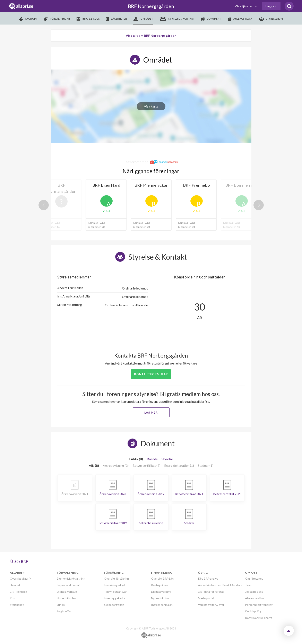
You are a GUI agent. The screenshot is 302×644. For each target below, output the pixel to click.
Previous (44, 205)
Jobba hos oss (254, 592)
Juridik (61, 605)
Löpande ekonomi (68, 585)
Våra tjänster (244, 6)
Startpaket (17, 605)
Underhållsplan (66, 598)
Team (249, 585)
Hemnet (15, 585)
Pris (12, 598)
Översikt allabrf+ (21, 578)
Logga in (271, 6)
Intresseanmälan (162, 605)
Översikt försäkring (116, 578)
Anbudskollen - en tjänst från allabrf (221, 585)
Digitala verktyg (67, 592)
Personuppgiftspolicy (259, 605)
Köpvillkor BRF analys (259, 618)
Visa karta (151, 106)
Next (259, 205)
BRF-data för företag (211, 592)
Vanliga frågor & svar (211, 605)
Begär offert (65, 611)
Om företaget (254, 578)
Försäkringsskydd (115, 585)
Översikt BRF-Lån (162, 578)
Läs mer (151, 412)
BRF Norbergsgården (151, 6)
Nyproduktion (160, 598)
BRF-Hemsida (18, 592)
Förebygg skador (115, 598)
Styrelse (167, 459)
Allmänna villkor (255, 598)
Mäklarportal (206, 598)
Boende (152, 459)
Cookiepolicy (253, 611)
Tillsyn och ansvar (115, 592)
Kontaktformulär (151, 374)
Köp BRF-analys (208, 578)
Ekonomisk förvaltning (71, 578)
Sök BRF (19, 561)
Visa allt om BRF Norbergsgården (151, 35)
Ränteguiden (159, 585)
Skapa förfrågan (114, 605)
